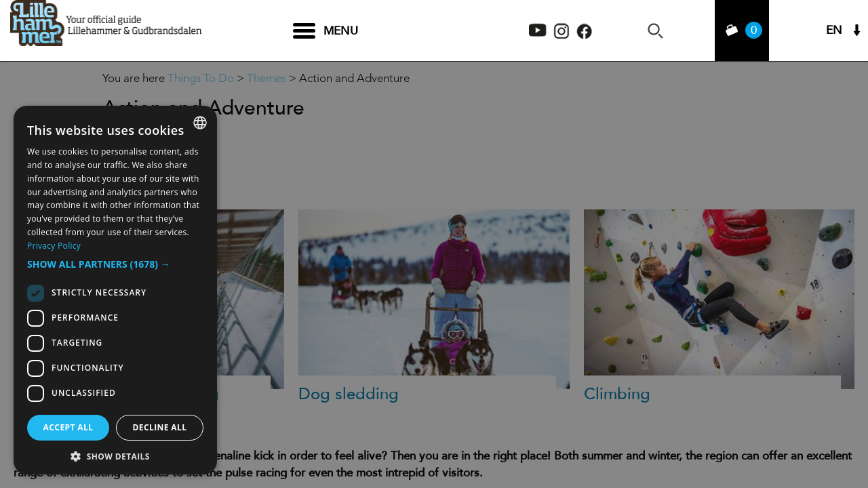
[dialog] (115, 290)
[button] (115, 264)
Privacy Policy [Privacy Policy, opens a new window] (54, 246)
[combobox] (200, 123)
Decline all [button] (160, 427)
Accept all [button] (68, 427)
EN (834, 31)
